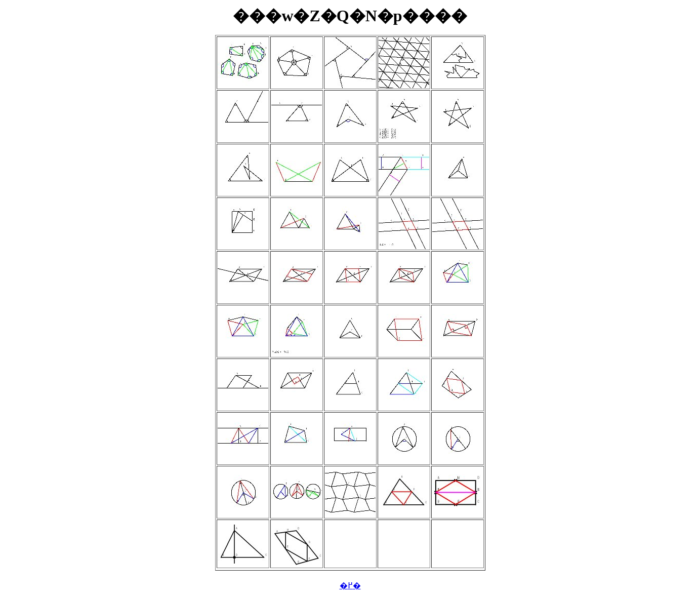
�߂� (350, 586)
